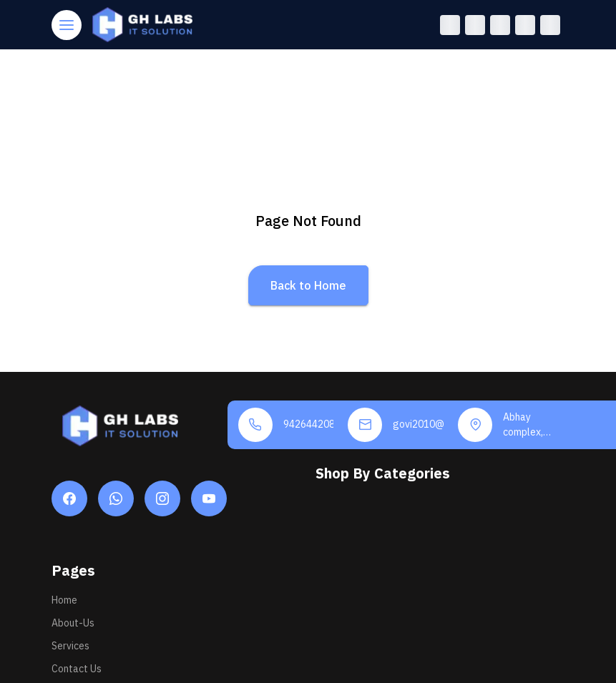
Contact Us (77, 669)
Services (70, 646)
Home (64, 600)
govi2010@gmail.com (418, 424)
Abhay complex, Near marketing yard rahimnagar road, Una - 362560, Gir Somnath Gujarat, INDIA (528, 425)
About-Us (73, 623)
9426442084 (309, 424)
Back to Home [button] (308, 285)
